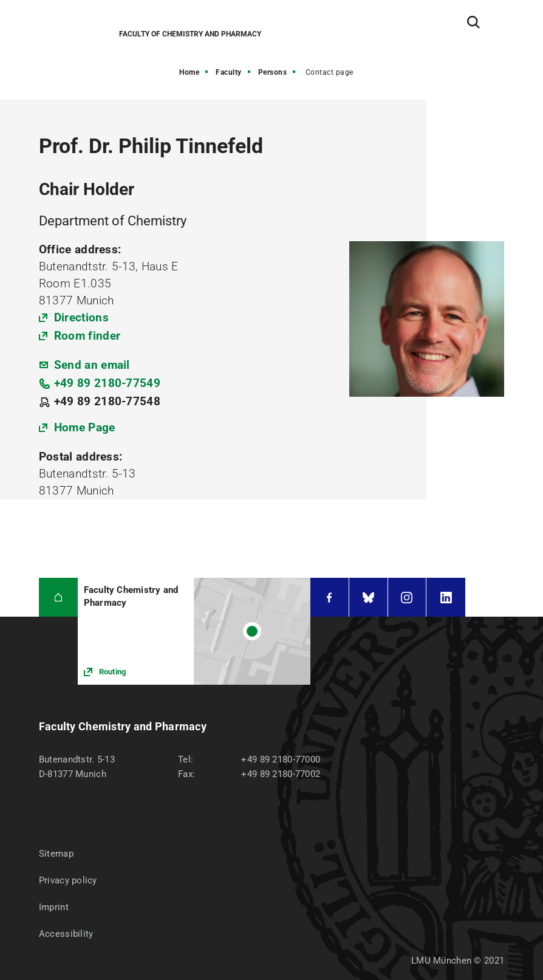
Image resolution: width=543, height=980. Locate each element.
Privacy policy (68, 880)
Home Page (85, 427)
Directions (81, 317)
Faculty (229, 72)
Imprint (54, 907)
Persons (273, 72)
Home (189, 72)
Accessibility (66, 934)
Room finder (87, 336)
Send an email (92, 365)
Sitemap (56, 854)
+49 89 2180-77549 (107, 383)
